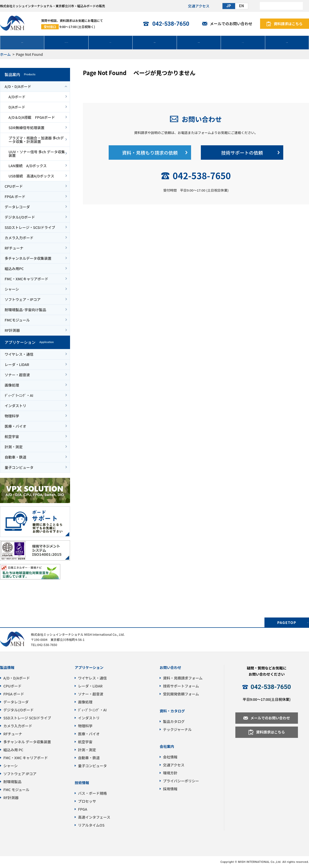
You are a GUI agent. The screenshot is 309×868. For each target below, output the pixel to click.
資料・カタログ (172, 711)
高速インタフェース (94, 817)
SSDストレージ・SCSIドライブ (30, 227)
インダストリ (15, 406)
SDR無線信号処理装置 (26, 128)
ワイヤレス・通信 (19, 354)
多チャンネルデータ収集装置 (28, 258)
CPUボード (14, 186)
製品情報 (7, 667)
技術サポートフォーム (181, 686)
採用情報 (170, 789)
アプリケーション (66, 42)
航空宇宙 (12, 436)
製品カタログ (174, 721)
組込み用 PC (13, 750)
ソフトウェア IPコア (20, 774)
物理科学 (12, 416)
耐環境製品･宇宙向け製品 (25, 310)
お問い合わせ (202, 119)
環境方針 (170, 773)
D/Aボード (17, 107)
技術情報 (199, 42)
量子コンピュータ (19, 467)
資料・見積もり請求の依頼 (150, 153)
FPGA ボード (15, 196)
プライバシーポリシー (181, 781)
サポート (110, 42)
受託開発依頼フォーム (181, 694)
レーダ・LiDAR (17, 364)
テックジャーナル (177, 729)
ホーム (5, 54)
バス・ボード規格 (92, 793)
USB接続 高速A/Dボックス (31, 176)
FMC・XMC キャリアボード (26, 758)
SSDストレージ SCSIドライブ (27, 718)
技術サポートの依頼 (242, 153)
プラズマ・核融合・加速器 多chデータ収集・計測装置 (36, 140)
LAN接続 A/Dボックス (28, 166)
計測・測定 (14, 447)
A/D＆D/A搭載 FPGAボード (32, 117)
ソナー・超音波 (17, 375)
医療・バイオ (15, 426)
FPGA (83, 809)
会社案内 (167, 746)
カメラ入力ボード (19, 238)
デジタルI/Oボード (20, 217)
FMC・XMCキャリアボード (27, 279)
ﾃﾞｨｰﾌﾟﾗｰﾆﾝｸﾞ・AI (19, 395)
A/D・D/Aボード (18, 86)
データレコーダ (17, 207)
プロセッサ (87, 801)
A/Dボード (17, 97)
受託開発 (154, 42)
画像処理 (12, 385)
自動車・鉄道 (15, 457)
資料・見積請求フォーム (183, 678)
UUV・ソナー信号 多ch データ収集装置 (37, 154)
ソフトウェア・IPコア (23, 299)
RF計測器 (12, 330)
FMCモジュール (17, 320)
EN (242, 6)
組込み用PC (14, 269)
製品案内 (22, 42)
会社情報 (287, 42)
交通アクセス (199, 6)
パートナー (243, 42)
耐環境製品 (12, 782)
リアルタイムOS (91, 825)
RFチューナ (14, 248)
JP (229, 6)
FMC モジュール (16, 790)
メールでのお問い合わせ (231, 24)
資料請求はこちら (288, 24)
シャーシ (12, 289)
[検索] (281, 6)
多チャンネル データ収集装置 (27, 742)
